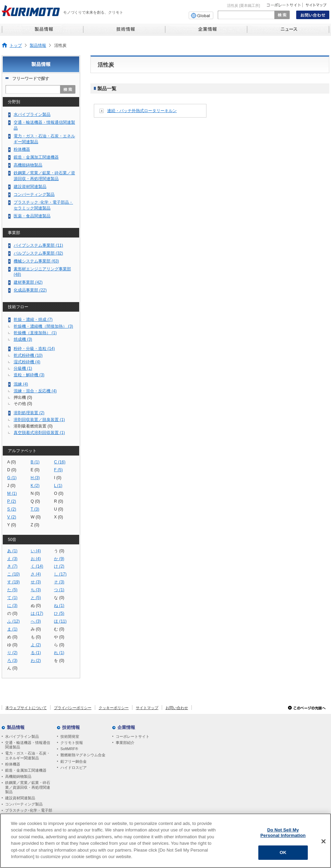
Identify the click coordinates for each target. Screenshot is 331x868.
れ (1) (59, 653)
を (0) (59, 661)
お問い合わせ (177, 708)
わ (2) (36, 661)
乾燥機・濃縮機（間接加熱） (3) (43, 326)
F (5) (58, 470)
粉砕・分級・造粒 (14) (34, 349)
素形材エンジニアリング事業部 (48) (42, 272)
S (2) (12, 509)
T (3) (35, 509)
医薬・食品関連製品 (32, 216)
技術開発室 (70, 736)
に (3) (12, 606)
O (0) (59, 493)
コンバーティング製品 (34, 194)
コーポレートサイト (133, 736)
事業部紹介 (125, 743)
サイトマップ (147, 708)
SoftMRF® (69, 749)
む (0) (59, 629)
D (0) (12, 470)
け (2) (59, 566)
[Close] (323, 841)
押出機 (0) (23, 397)
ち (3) (36, 590)
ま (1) (12, 629)
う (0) (59, 551)
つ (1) (59, 590)
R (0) (59, 501)
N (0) (35, 493)
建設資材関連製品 (30, 187)
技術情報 (71, 727)
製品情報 (38, 45)
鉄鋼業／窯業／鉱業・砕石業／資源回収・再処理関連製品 (44, 176)
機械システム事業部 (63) (36, 261)
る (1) (36, 653)
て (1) (12, 598)
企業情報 (126, 727)
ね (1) (59, 606)
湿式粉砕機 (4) (27, 362)
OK (283, 852)
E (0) (35, 470)
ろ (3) (12, 661)
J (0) (11, 486)
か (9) (59, 559)
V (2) (12, 517)
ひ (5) (59, 613)
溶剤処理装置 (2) (29, 413)
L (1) (58, 486)
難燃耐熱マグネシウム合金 (83, 755)
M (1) (12, 493)
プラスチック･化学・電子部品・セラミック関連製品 (43, 205)
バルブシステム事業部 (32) (38, 253)
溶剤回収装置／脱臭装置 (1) (39, 420)
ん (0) (12, 668)
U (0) (59, 509)
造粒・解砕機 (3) (29, 375)
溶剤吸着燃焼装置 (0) (33, 426)
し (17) (60, 574)
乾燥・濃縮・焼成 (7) (33, 320)
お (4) (36, 559)
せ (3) (36, 582)
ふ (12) (13, 621)
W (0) (36, 517)
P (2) (12, 501)
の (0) (12, 613)
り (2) (12, 653)
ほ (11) (60, 621)
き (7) (12, 566)
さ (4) (36, 574)
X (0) (58, 517)
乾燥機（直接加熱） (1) (35, 333)
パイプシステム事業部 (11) (38, 245)
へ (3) (36, 621)
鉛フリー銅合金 (74, 761)
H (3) (35, 478)
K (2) (35, 486)
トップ (16, 45)
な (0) (59, 598)
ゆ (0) (12, 645)
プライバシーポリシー (73, 708)
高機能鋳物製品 (28, 165)
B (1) (35, 462)
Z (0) (35, 525)
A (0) (12, 462)
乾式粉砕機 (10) (28, 355)
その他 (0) (23, 404)
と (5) (36, 598)
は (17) (37, 613)
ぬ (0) (36, 606)
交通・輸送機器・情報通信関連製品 (44, 125)
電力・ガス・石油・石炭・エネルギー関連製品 (44, 139)
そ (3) (59, 582)
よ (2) (36, 645)
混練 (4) (21, 384)
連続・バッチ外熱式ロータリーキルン (142, 111)
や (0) (59, 637)
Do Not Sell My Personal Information (283, 833)
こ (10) (13, 574)
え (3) (12, 559)
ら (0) (59, 645)
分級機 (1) (23, 368)
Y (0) (12, 525)
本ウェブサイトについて (26, 708)
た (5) (12, 590)
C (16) (60, 462)
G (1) (12, 478)
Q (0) (35, 501)
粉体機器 (22, 149)
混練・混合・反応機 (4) (35, 391)
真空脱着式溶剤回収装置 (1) (39, 433)
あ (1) (12, 551)
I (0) (57, 478)
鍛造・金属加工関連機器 (36, 157)
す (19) (13, 582)
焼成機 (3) (23, 339)
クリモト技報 (72, 743)
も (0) (36, 637)
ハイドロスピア (74, 768)
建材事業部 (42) (28, 282)
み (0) (36, 629)
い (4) (36, 551)
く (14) (37, 566)
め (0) (12, 637)
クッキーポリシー (114, 708)
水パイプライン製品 (32, 114)
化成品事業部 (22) (30, 290)
